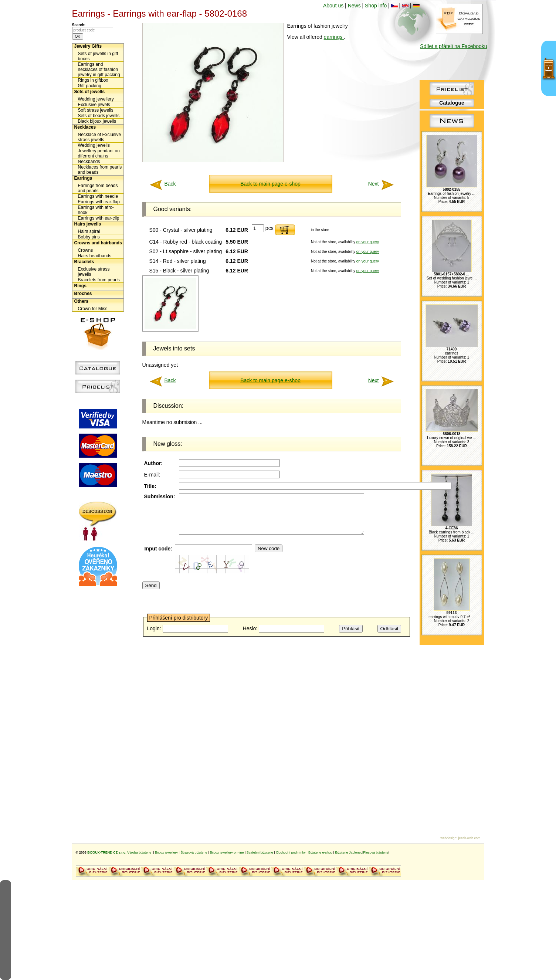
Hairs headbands (95, 256)
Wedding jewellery (96, 99)
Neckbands (89, 162)
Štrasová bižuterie (194, 852)
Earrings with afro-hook (96, 210)
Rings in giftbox (93, 80)
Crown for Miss (93, 309)
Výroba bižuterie (140, 852)
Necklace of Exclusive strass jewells (100, 137)
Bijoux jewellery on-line (227, 852)
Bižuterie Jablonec (349, 852)
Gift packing (90, 86)
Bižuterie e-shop (320, 852)
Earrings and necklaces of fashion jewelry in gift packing (99, 69)
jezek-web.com (469, 838)
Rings (80, 286)
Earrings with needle (98, 196)
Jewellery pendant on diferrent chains (99, 153)
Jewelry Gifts (88, 46)
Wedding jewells (94, 145)
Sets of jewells (90, 92)
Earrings (83, 178)
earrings (334, 37)
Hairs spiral (89, 231)
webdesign (448, 838)
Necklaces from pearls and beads (100, 170)
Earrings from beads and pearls (98, 188)
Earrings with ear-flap (99, 202)
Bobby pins (89, 237)
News (354, 6)
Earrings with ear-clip (99, 218)
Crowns (86, 250)
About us (333, 6)
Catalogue (452, 103)
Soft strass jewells (96, 110)
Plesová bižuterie (376, 852)
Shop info (376, 6)
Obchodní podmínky (291, 852)
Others (82, 301)
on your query (368, 242)
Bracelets (84, 262)
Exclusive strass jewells (94, 272)
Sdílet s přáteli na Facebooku (453, 46)
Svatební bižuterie (260, 852)
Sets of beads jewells (99, 116)
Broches (83, 294)
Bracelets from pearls (99, 280)
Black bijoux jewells (97, 121)
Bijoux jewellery (167, 852)
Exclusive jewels (94, 105)
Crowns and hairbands (98, 243)
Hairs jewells (88, 224)
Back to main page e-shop (270, 184)
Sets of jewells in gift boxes (98, 56)
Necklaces (85, 127)
